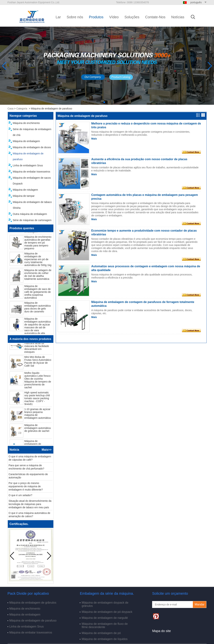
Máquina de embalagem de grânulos (33, 603)
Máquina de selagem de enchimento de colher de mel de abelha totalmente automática (38, 275)
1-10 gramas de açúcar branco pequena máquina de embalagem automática (38, 414)
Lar (58, 17)
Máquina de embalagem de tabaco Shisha (32, 205)
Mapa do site (161, 631)
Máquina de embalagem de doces (32, 147)
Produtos (96, 17)
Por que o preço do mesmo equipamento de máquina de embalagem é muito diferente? (26, 487)
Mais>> (46, 450)
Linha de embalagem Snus (28, 165)
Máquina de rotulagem (25, 190)
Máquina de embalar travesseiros (32, 172)
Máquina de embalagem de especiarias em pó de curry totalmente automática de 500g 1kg (38, 260)
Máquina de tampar (24, 196)
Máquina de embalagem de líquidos (105, 639)
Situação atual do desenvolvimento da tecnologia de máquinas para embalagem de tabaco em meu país (30, 505)
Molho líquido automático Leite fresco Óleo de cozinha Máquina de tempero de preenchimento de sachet (38, 381)
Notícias (178, 17)
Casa (11, 109)
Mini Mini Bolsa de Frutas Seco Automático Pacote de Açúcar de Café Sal (38, 362)
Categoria (22, 109)
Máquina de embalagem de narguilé (105, 618)
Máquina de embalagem (26, 141)
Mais (94, 139)
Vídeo (114, 17)
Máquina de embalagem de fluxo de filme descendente (105, 625)
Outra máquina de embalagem (30, 214)
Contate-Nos (155, 17)
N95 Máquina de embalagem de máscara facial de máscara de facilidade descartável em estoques (37, 345)
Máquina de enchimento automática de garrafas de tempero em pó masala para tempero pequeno (38, 243)
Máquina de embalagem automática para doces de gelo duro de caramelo (38, 308)
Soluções (132, 17)
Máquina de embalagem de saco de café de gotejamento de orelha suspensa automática (38, 293)
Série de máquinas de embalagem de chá (32, 132)
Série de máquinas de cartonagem (32, 220)
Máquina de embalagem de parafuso (28, 156)
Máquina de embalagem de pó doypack (107, 612)
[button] (104, 102)
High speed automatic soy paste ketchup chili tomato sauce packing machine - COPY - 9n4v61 (37, 399)
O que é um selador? (21, 496)
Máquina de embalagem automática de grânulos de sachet (38, 429)
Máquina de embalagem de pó (101, 633)
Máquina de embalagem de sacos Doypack (32, 181)
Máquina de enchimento (26, 123)
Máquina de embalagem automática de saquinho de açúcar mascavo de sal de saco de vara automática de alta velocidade (38, 328)
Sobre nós (75, 17)
